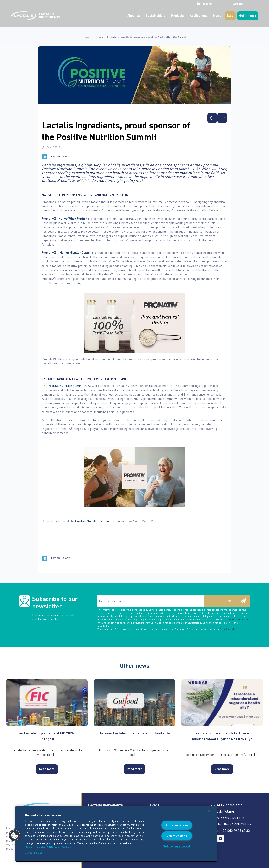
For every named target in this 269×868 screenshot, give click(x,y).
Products (177, 16)
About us (134, 16)
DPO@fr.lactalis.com (239, 619)
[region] (116, 834)
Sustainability (155, 16)
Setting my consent (177, 846)
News (217, 16)
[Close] (209, 811)
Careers (228, 4)
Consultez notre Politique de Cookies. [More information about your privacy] (49, 847)
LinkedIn (194, 4)
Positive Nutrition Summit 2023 (69, 386)
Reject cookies (177, 836)
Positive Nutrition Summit (93, 521)
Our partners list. (35, 852)
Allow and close (177, 825)
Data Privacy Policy (230, 629)
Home (86, 37)
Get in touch (248, 16)
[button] (15, 835)
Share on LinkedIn (60, 157)
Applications (199, 16)
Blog (230, 16)
